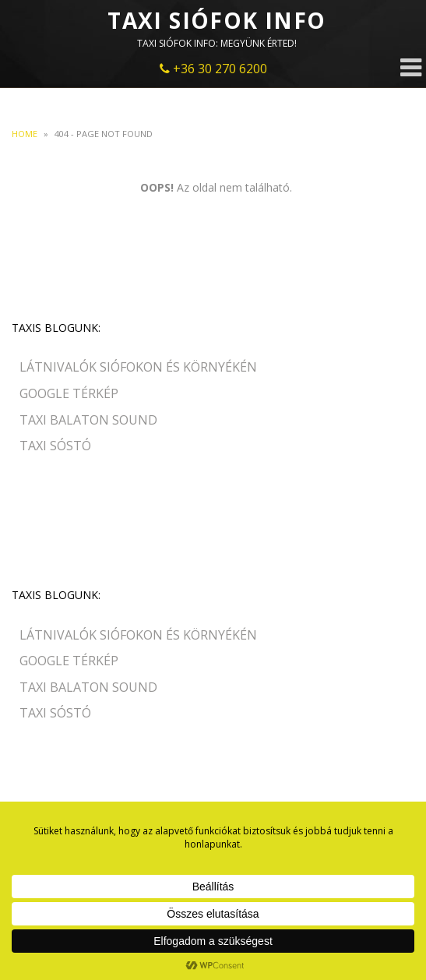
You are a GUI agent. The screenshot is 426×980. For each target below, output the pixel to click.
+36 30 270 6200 (213, 69)
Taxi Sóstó (55, 446)
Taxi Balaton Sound (88, 420)
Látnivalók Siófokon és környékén (138, 367)
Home (25, 134)
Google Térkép (69, 393)
